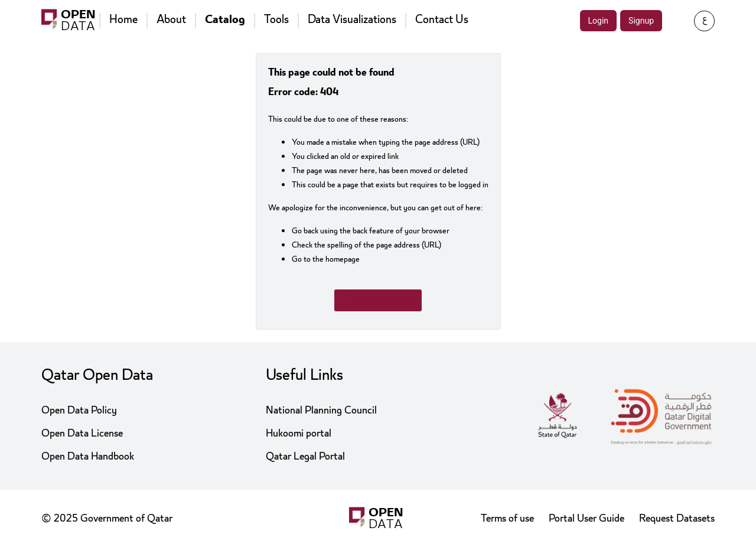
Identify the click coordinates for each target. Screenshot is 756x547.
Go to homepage (378, 300)
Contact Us (442, 19)
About (171, 19)
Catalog (225, 19)
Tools (276, 19)
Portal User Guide (586, 518)
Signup (641, 21)
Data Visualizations (352, 19)
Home (123, 19)
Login (599, 21)
